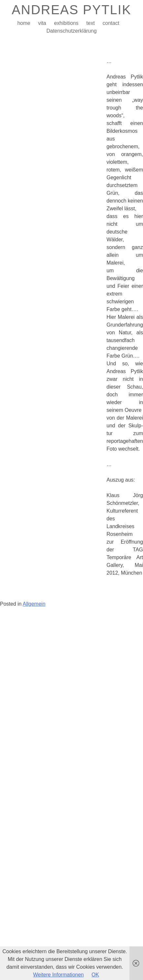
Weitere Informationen (58, 975)
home (24, 23)
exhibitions (66, 23)
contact (111, 23)
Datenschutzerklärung (72, 31)
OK (95, 975)
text (91, 23)
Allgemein (34, 604)
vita (42, 23)
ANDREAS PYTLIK (71, 10)
